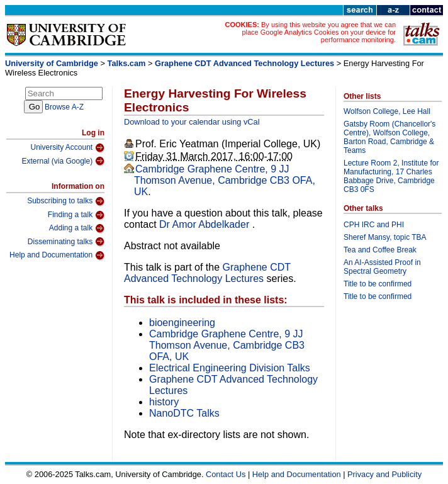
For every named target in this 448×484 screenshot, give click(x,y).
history (164, 402)
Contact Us (226, 474)
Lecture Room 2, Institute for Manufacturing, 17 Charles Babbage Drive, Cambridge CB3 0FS (391, 176)
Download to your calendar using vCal (192, 122)
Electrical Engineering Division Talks (230, 368)
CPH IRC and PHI (374, 225)
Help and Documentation (57, 256)
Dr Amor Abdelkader (206, 224)
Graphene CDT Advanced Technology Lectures (244, 63)
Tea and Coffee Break (380, 250)
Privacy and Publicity (384, 474)
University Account (67, 148)
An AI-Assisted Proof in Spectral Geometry (382, 267)
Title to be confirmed (378, 284)
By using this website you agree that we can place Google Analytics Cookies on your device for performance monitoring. (319, 32)
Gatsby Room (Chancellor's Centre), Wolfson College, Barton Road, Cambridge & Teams (389, 137)
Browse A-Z (64, 107)
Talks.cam (127, 63)
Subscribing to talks (66, 201)
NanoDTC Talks (184, 413)
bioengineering (182, 323)
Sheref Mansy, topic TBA (385, 237)
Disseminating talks (66, 242)
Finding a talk (76, 215)
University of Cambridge (52, 63)
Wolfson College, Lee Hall (387, 111)
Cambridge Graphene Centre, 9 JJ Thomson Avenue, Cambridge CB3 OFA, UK (225, 180)
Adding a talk (77, 228)
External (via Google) (63, 161)
